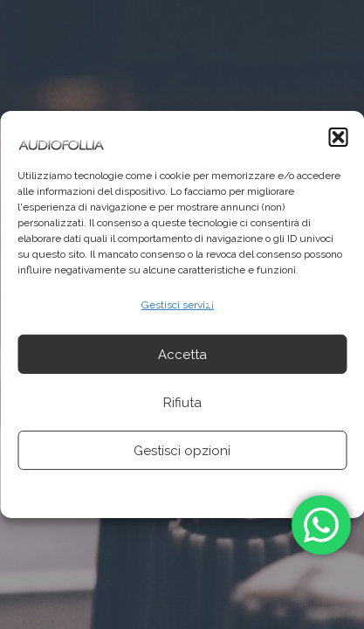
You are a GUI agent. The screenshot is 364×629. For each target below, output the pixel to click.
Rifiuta (182, 403)
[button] (338, 137)
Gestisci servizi (178, 305)
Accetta (182, 355)
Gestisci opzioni (182, 451)
